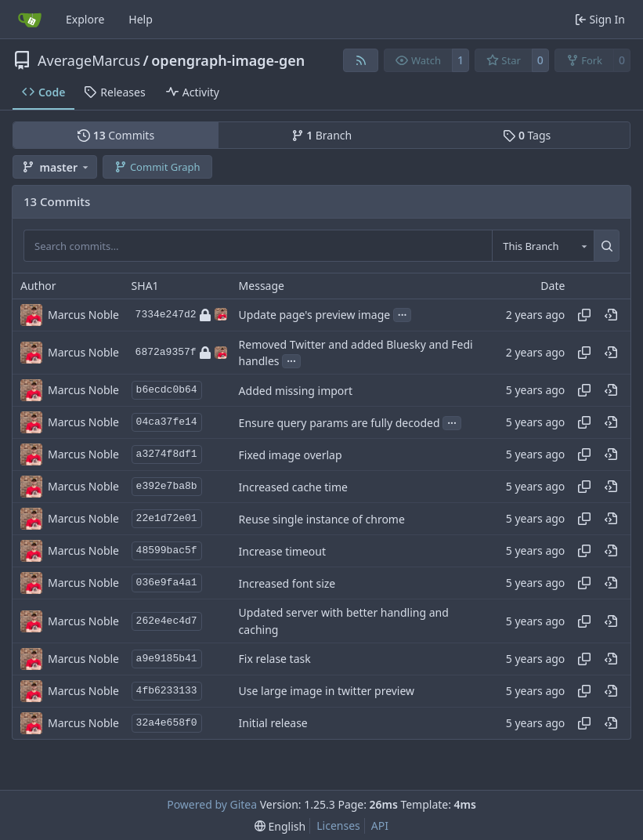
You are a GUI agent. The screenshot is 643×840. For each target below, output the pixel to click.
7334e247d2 (181, 315)
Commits (116, 135)
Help (141, 19)
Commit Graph (157, 167)
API (380, 826)
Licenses (338, 826)
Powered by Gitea (212, 804)
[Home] (30, 20)
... (403, 313)
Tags (527, 135)
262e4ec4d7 (167, 621)
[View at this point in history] (611, 315)
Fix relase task (275, 659)
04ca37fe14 (167, 422)
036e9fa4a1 (167, 583)
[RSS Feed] (361, 60)
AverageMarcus (89, 60)
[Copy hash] (584, 315)
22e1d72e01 (167, 518)
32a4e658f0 (167, 723)
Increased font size (287, 583)
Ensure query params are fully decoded (340, 423)
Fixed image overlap (291, 455)
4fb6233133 (167, 691)
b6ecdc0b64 (167, 390)
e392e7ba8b (167, 486)
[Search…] (607, 245)
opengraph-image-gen (228, 60)
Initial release (273, 723)
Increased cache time (293, 487)
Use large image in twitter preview (327, 691)
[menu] (280, 826)
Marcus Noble (83, 315)
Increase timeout (282, 551)
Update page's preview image (315, 315)
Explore (85, 19)
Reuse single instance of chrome (322, 519)
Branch (322, 135)
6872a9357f (181, 353)
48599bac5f (167, 550)
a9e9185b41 (167, 659)
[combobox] (543, 245)
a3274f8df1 (167, 454)
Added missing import (296, 391)
